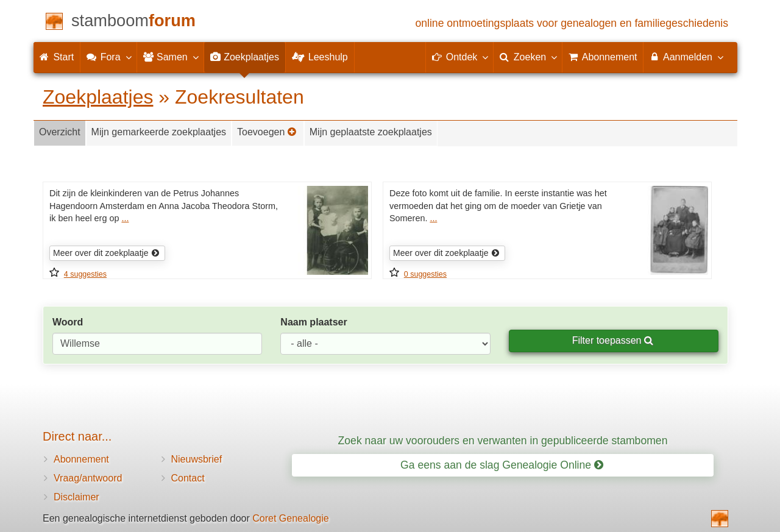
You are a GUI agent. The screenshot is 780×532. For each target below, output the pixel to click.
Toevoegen (267, 132)
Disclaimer (76, 497)
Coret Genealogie (290, 518)
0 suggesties (425, 274)
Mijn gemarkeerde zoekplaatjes (159, 132)
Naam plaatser (314, 322)
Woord (68, 322)
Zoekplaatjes (98, 97)
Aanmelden (686, 57)
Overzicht (60, 132)
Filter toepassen (613, 340)
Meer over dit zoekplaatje (106, 253)
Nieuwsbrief (197, 459)
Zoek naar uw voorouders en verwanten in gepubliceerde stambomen (503, 441)
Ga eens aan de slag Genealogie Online (502, 465)
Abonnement (81, 459)
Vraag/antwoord (88, 478)
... (125, 218)
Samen (170, 57)
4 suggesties (85, 274)
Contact (188, 478)
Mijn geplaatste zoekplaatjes (371, 132)
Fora (108, 57)
